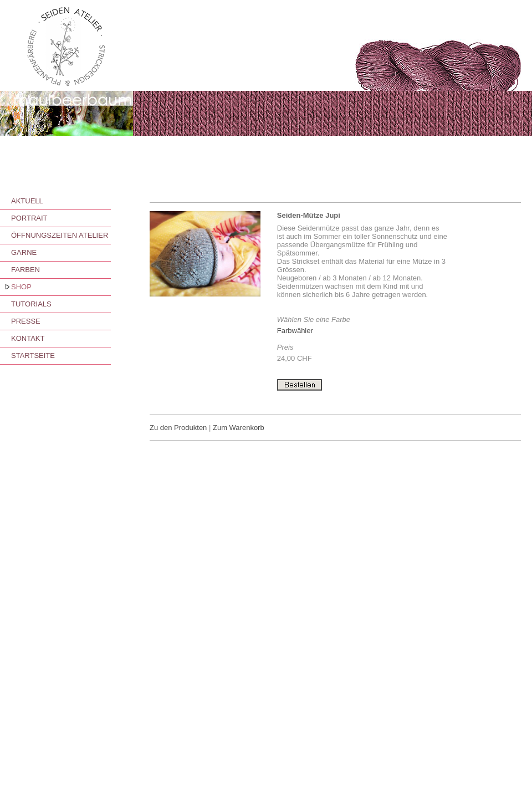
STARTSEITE (33, 355)
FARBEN (25, 270)
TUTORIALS (31, 304)
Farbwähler (295, 331)
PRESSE (26, 321)
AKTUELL (27, 201)
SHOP (21, 287)
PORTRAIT (29, 218)
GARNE (24, 252)
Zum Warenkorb (239, 428)
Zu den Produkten (178, 428)
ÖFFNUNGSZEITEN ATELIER (60, 235)
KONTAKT (28, 338)
